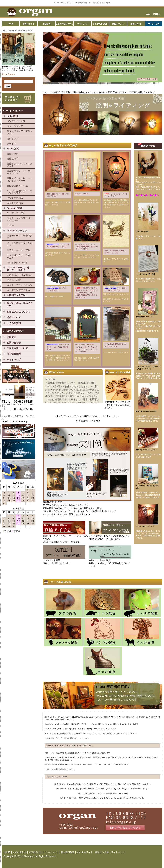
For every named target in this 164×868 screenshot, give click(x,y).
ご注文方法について (17, 348)
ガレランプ (13, 139)
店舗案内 (11, 337)
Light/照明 (12, 116)
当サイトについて (49, 852)
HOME (7, 852)
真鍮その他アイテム (17, 186)
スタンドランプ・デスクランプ (20, 132)
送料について (14, 317)
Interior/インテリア (17, 231)
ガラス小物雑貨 (15, 203)
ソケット (11, 144)
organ (29, 12)
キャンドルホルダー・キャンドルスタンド (20, 192)
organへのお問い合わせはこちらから (60, 769)
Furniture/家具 (14, 208)
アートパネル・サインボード (20, 244)
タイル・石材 (14, 280)
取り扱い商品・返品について (20, 305)
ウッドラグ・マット (17, 263)
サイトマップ (14, 360)
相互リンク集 (102, 852)
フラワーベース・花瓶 (18, 250)
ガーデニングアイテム (18, 290)
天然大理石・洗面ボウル (20, 275)
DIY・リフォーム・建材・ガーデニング (18, 269)
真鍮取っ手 (13, 159)
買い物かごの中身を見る (18, 99)
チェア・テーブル (16, 213)
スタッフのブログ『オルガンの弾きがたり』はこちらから (68, 738)
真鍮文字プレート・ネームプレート (20, 172)
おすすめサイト (85, 852)
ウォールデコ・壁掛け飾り (20, 237)
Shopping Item (14, 110)
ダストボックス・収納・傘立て (20, 256)
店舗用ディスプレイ (17, 295)
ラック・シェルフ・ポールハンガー (20, 219)
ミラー (10, 225)
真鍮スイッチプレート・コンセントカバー (20, 179)
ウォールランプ (15, 126)
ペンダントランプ (16, 121)
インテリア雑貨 (15, 198)
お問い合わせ (14, 343)
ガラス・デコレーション (20, 285)
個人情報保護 (14, 354)
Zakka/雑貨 (13, 149)
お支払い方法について (18, 312)
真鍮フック (13, 154)
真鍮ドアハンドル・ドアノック (20, 165)
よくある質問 (14, 323)
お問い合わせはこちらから (102, 821)
